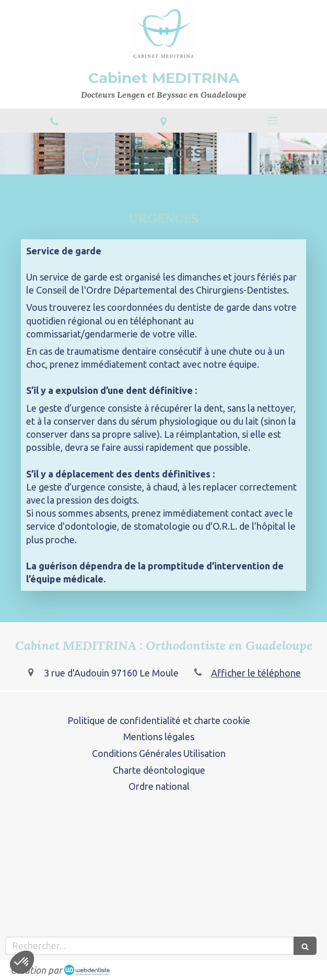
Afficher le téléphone (256, 673)
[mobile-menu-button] (272, 121)
